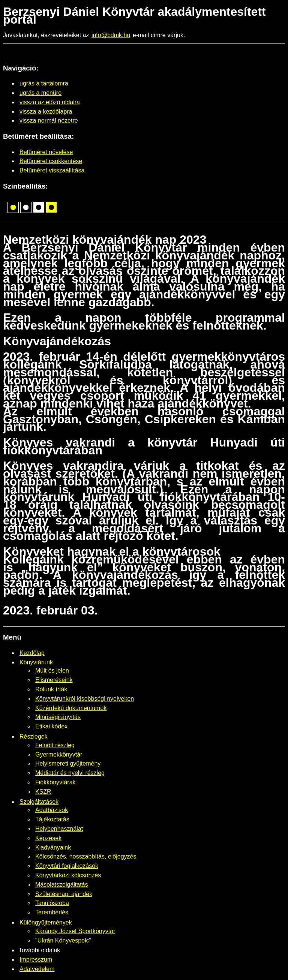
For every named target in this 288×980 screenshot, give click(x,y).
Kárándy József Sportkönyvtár (75, 931)
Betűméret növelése (46, 152)
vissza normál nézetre (49, 121)
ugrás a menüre (40, 93)
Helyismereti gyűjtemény (68, 763)
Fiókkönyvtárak (55, 782)
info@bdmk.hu (111, 35)
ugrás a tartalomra (44, 83)
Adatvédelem (37, 969)
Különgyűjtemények (46, 922)
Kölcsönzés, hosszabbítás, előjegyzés (86, 856)
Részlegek (34, 736)
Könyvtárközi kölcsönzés (68, 875)
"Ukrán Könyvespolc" (63, 940)
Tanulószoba (52, 903)
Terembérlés (52, 912)
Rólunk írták (51, 689)
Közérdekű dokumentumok (71, 708)
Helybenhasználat (59, 829)
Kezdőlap (32, 653)
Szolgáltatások (39, 802)
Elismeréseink (54, 680)
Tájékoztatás (52, 819)
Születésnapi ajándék (64, 894)
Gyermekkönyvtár (59, 754)
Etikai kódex (51, 726)
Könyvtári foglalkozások (67, 866)
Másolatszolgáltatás (62, 885)
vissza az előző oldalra (50, 102)
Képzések (48, 838)
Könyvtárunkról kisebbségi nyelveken (85, 699)
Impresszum (36, 960)
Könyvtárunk (36, 662)
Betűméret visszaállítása (52, 170)
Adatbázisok (52, 810)
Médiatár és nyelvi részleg (70, 773)
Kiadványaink (53, 847)
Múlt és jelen (52, 671)
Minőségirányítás (58, 717)
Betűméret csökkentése (51, 161)
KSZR (43, 792)
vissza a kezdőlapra (46, 112)
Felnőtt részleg (55, 745)
